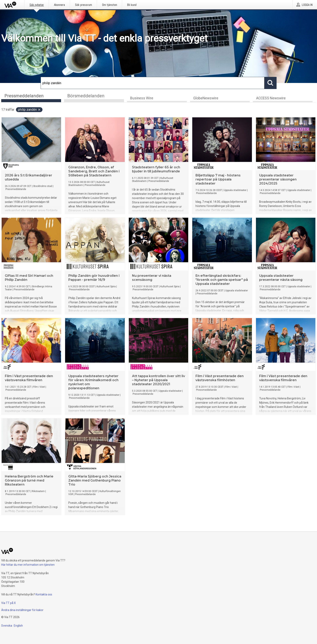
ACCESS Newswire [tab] (271, 98)
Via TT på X (8, 603)
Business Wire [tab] (142, 98)
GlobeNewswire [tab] (206, 98)
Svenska (7, 626)
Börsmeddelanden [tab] (86, 96)
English (18, 626)
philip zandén (29, 110)
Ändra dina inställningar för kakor (22, 610)
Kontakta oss (44, 594)
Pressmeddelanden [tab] (24, 96)
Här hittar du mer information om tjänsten (28, 565)
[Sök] (153, 83)
